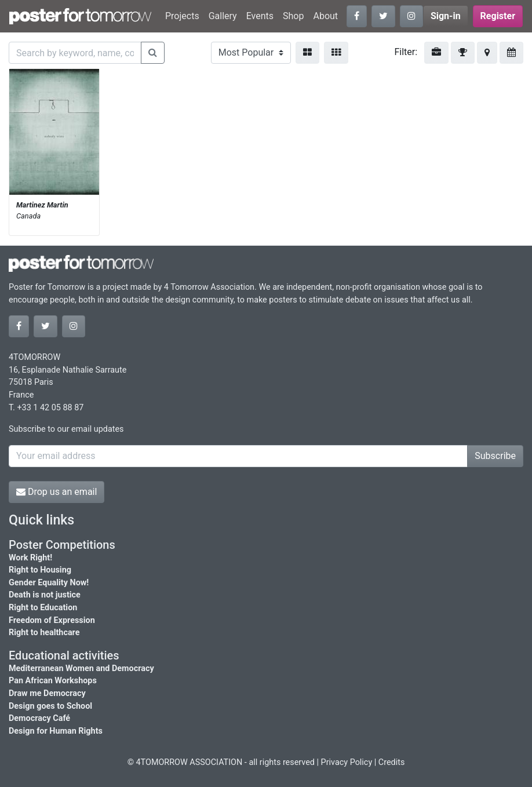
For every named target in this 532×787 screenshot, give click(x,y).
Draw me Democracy (47, 693)
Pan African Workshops (53, 681)
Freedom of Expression (52, 620)
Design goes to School (50, 706)
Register (498, 16)
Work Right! (30, 558)
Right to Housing (40, 570)
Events (260, 16)
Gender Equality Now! (49, 583)
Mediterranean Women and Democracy (81, 668)
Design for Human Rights (56, 731)
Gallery (223, 16)
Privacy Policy (347, 762)
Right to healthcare (44, 633)
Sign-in (446, 16)
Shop (293, 16)
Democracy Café (39, 718)
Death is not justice (45, 595)
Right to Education (43, 608)
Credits (392, 762)
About (325, 16)
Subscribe (495, 456)
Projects (182, 16)
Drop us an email (57, 492)
